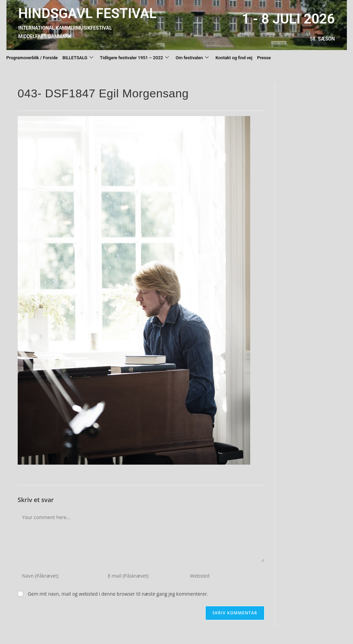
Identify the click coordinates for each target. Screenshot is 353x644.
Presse (264, 58)
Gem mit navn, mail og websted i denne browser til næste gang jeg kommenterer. (118, 594)
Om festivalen (192, 58)
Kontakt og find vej (234, 58)
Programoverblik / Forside (32, 58)
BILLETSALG (78, 58)
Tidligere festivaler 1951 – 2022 (134, 58)
